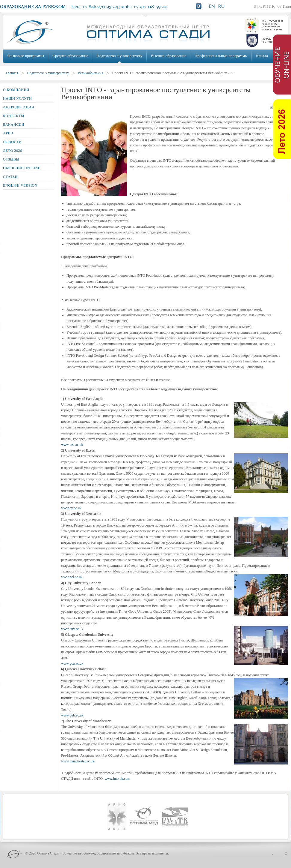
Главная (12, 73)
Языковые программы (26, 56)
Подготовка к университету (119, 56)
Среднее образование (70, 56)
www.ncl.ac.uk (72, 577)
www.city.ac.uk (72, 629)
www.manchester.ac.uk (78, 761)
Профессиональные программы (221, 56)
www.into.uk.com (117, 779)
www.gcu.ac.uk (72, 663)
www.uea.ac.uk (72, 445)
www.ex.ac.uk (71, 508)
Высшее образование (169, 56)
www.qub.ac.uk (72, 715)
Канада (262, 56)
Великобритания (91, 73)
